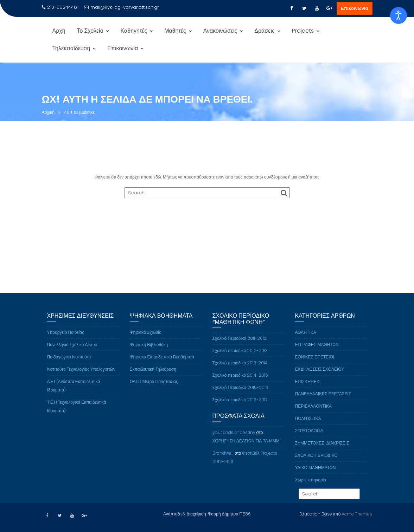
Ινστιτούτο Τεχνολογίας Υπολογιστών (81, 376)
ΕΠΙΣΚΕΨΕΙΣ (308, 388)
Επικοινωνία (355, 8)
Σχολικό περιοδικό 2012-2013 (240, 358)
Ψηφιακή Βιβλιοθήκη (149, 352)
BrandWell (223, 460)
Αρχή (59, 31)
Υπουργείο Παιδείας (66, 339)
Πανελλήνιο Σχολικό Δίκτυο (72, 352)
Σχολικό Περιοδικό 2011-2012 (240, 346)
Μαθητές (175, 31)
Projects (303, 31)
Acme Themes (357, 513)
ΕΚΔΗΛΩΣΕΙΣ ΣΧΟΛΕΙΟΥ (320, 376)
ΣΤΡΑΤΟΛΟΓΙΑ (309, 438)
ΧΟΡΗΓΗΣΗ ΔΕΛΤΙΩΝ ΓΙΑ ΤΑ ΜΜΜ (246, 448)
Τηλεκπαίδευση (71, 48)
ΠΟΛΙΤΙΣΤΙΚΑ (308, 425)
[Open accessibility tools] (399, 15)
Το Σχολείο (90, 31)
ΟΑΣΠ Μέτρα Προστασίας (154, 388)
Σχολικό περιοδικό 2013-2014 (240, 370)
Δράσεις (264, 31)
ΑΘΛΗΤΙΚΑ (306, 339)
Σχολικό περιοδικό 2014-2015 (240, 382)
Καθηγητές (134, 31)
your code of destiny (234, 439)
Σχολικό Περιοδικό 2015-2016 (240, 395)
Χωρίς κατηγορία (311, 487)
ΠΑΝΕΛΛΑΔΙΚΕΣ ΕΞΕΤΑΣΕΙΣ (323, 401)
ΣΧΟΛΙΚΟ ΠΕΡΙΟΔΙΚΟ (316, 462)
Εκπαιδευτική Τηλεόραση (153, 376)
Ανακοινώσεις (220, 31)
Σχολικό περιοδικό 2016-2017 (240, 407)
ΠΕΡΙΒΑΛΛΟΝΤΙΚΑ (313, 413)
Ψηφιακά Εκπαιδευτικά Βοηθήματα (162, 364)
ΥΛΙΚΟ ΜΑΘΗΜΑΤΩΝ (316, 475)
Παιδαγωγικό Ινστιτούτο (69, 364)
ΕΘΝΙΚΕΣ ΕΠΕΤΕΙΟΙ (315, 364)
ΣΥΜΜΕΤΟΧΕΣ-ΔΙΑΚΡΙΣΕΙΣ (322, 450)
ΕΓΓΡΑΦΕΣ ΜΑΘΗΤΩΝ (317, 352)
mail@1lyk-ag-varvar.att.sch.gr (122, 7)
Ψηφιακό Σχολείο (146, 339)
